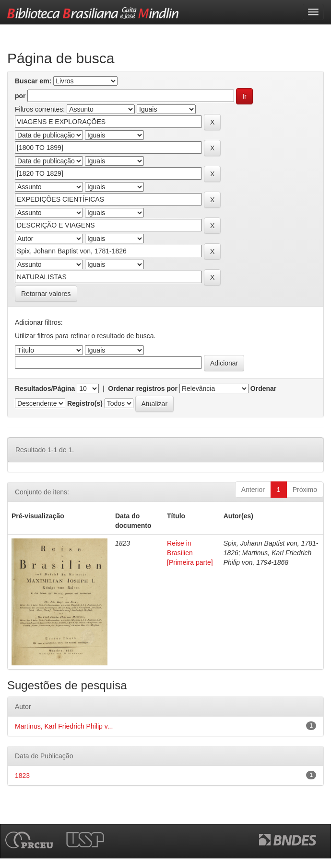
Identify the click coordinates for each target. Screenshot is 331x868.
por (20, 96)
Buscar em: (33, 81)
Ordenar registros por (143, 388)
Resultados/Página (45, 388)
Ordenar (263, 388)
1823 (22, 776)
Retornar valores (46, 294)
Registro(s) (85, 403)
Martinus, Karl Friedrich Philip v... (64, 726)
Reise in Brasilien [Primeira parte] (190, 553)
